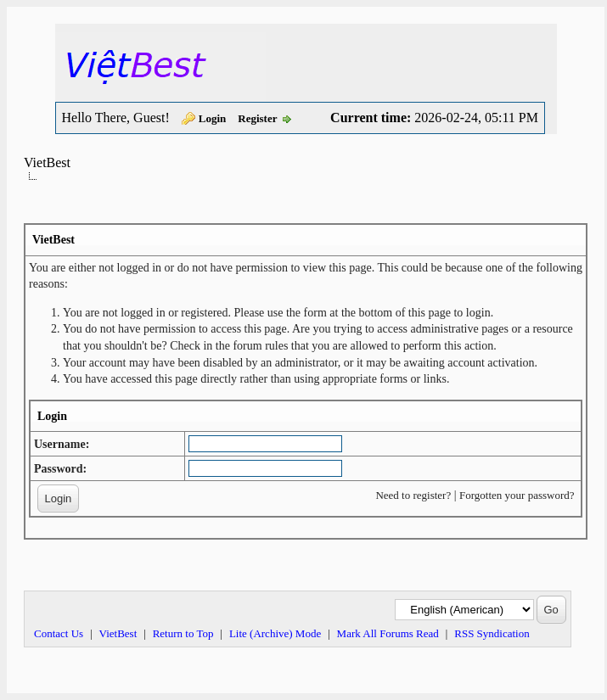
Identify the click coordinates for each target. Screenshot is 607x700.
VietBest (47, 162)
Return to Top (183, 633)
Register (257, 118)
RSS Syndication (492, 633)
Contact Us (59, 633)
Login (213, 118)
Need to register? (413, 495)
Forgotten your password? (517, 495)
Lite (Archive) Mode (275, 633)
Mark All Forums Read (388, 633)
